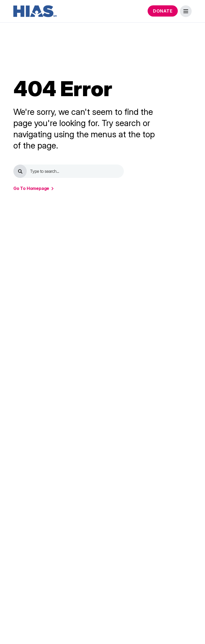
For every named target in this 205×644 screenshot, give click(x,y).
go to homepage (31, 188)
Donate (163, 11)
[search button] (20, 171)
